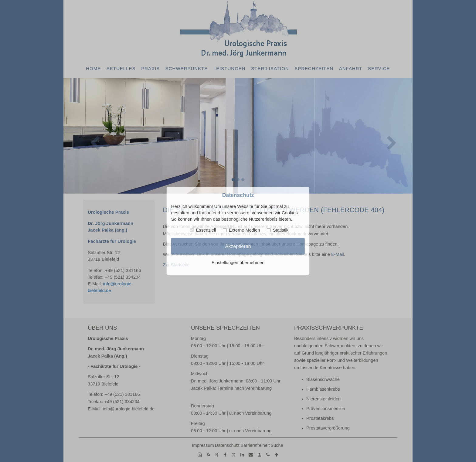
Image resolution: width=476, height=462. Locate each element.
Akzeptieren (238, 246)
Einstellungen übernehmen (238, 263)
